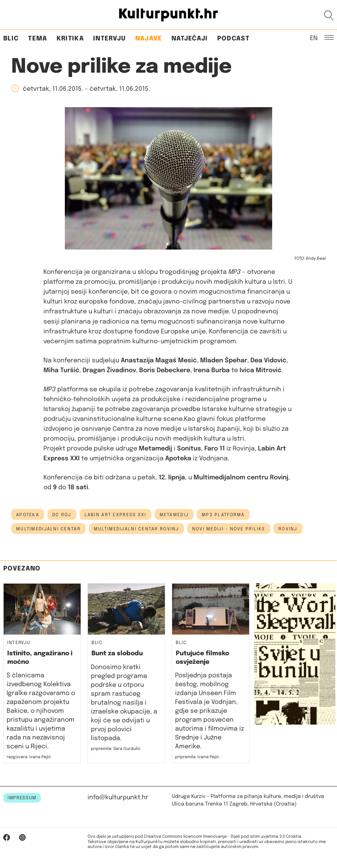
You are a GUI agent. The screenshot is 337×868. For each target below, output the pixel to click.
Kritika (70, 39)
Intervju (110, 39)
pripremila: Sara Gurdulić (116, 749)
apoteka (28, 515)
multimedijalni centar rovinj (136, 529)
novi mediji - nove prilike (229, 529)
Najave (149, 39)
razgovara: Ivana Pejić (29, 757)
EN (314, 38)
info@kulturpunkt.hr (118, 797)
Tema (38, 39)
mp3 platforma (223, 515)
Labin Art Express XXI (116, 515)
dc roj (62, 515)
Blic (11, 39)
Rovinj (288, 529)
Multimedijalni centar (48, 529)
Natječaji (190, 39)
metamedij (174, 515)
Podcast (233, 39)
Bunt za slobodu (117, 653)
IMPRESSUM (22, 798)
